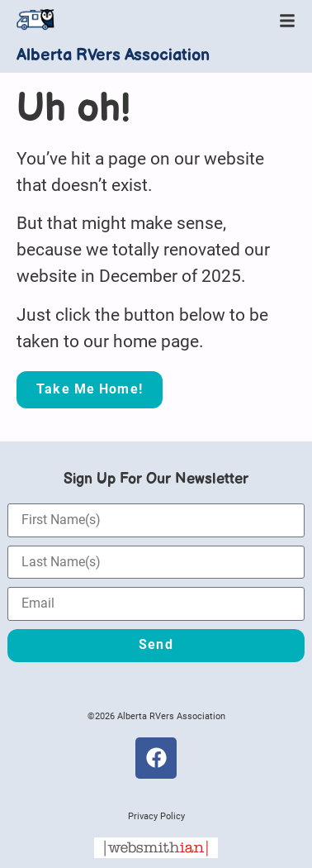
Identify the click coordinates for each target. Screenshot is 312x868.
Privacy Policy (156, 816)
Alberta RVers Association (113, 55)
